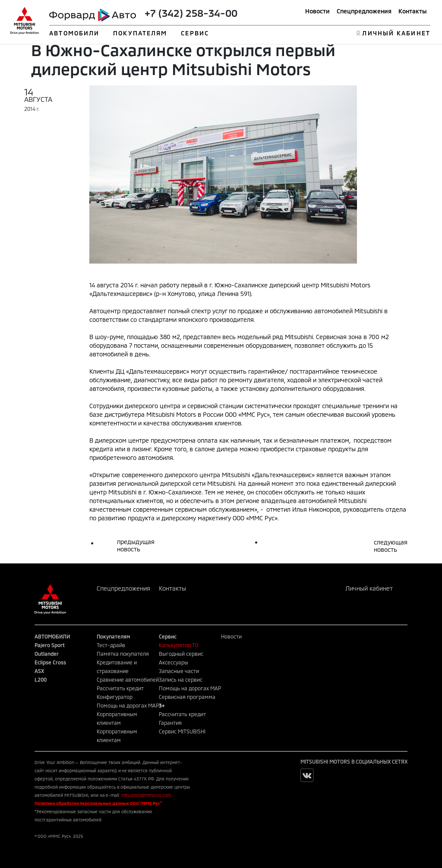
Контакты (413, 11)
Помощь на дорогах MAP (128, 705)
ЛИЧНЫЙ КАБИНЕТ (396, 33)
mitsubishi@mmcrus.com (146, 795)
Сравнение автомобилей (128, 679)
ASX (39, 671)
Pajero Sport (50, 645)
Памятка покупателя (123, 654)
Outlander (47, 654)
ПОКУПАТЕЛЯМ (140, 33)
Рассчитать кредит (120, 688)
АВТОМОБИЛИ (74, 33)
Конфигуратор (115, 697)
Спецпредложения (364, 11)
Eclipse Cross (50, 662)
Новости (317, 11)
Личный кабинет (369, 588)
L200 (41, 679)
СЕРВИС (195, 33)
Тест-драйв (111, 645)
